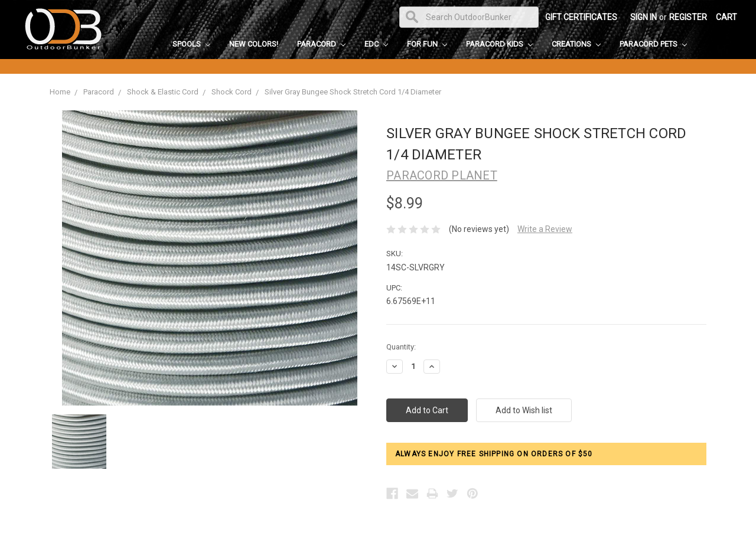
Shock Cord (232, 92)
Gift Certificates (581, 17)
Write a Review (545, 229)
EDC (376, 44)
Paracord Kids (499, 44)
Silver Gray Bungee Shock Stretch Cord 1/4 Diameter (353, 92)
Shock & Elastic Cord (163, 92)
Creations (576, 44)
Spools (191, 44)
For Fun (427, 44)
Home (60, 92)
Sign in (643, 17)
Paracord (321, 44)
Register (688, 17)
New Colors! (254, 44)
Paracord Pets (653, 44)
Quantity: (401, 347)
